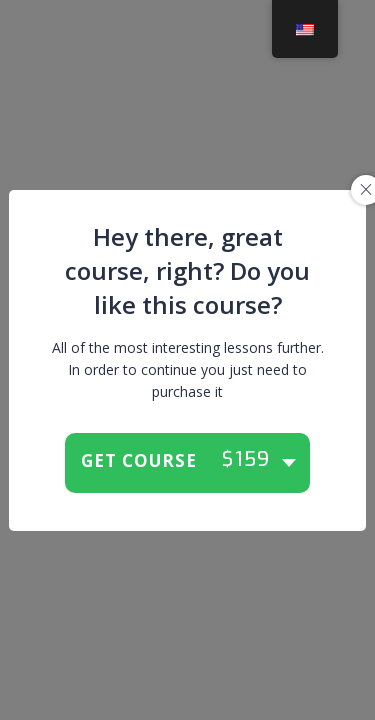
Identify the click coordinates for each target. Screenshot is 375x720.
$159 (246, 460)
